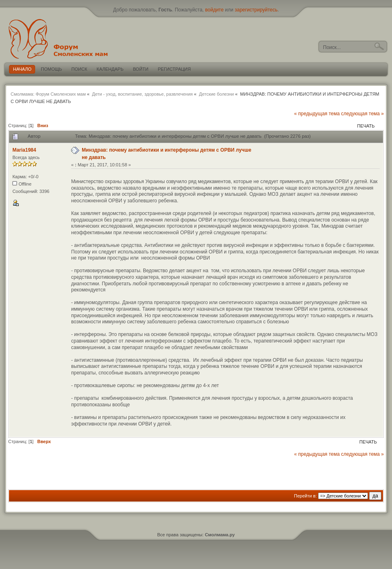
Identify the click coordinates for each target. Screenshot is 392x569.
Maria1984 (24, 150)
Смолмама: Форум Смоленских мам (48, 94)
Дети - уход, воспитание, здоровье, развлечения (142, 94)
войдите (214, 10)
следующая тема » (362, 114)
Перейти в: (305, 496)
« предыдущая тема (317, 114)
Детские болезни (216, 94)
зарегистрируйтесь (256, 10)
